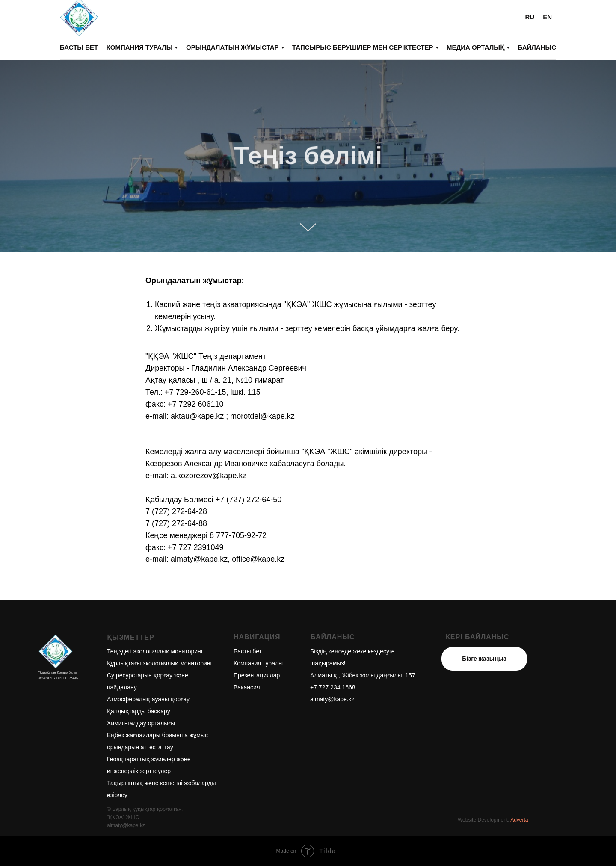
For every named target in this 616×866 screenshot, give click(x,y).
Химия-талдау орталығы (141, 723)
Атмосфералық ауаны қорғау (148, 699)
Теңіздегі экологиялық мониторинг (155, 651)
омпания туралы (260, 663)
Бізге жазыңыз (484, 659)
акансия (249, 687)
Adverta (519, 820)
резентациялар (259, 675)
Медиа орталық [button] (475, 47)
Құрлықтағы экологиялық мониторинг (160, 663)
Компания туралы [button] (140, 47)
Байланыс (537, 47)
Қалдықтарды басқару (139, 711)
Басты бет (79, 47)
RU (530, 17)
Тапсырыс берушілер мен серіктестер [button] (363, 47)
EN (547, 17)
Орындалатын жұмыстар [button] (232, 47)
